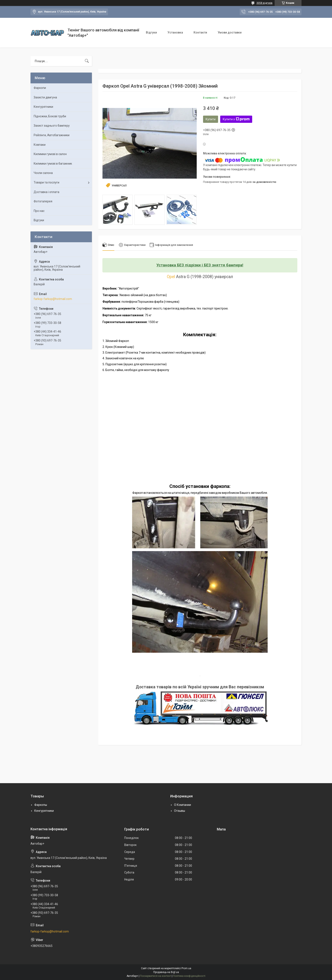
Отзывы (180, 811)
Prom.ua (186, 968)
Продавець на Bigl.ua (166, 972)
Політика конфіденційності (189, 976)
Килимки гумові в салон (50, 154)
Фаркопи (40, 88)
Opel (171, 277)
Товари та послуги (46, 182)
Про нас (39, 211)
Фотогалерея (43, 201)
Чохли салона (43, 173)
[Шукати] (87, 61)
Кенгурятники (43, 107)
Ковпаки (40, 145)
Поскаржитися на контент (156, 976)
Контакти (200, 32)
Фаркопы (41, 805)
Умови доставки (230, 32)
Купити (211, 119)
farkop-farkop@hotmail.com (53, 299)
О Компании (183, 805)
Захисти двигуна (45, 97)
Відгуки (151, 32)
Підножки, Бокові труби (50, 116)
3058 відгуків (264, 3)
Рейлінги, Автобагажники (52, 135)
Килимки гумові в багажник (53, 164)
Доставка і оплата (46, 192)
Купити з (236, 119)
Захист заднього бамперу (52, 126)
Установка (175, 32)
